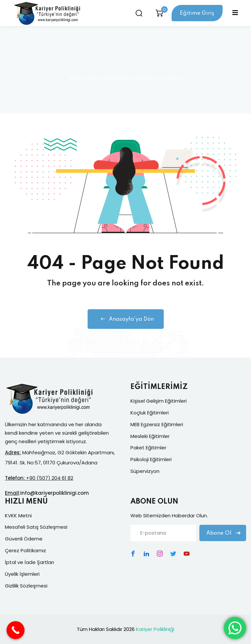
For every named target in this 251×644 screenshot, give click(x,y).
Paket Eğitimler (148, 448)
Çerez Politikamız (25, 550)
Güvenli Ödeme (24, 539)
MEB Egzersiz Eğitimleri (157, 424)
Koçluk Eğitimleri (150, 413)
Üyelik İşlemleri (22, 574)
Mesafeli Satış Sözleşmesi (36, 527)
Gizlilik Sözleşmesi (26, 586)
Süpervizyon (145, 471)
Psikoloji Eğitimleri (151, 459)
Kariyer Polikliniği (155, 629)
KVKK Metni (18, 515)
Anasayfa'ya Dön (126, 319)
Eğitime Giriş (197, 13)
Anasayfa (82, 79)
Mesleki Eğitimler (150, 436)
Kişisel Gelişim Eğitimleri (159, 401)
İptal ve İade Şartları (29, 562)
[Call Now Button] (16, 630)
